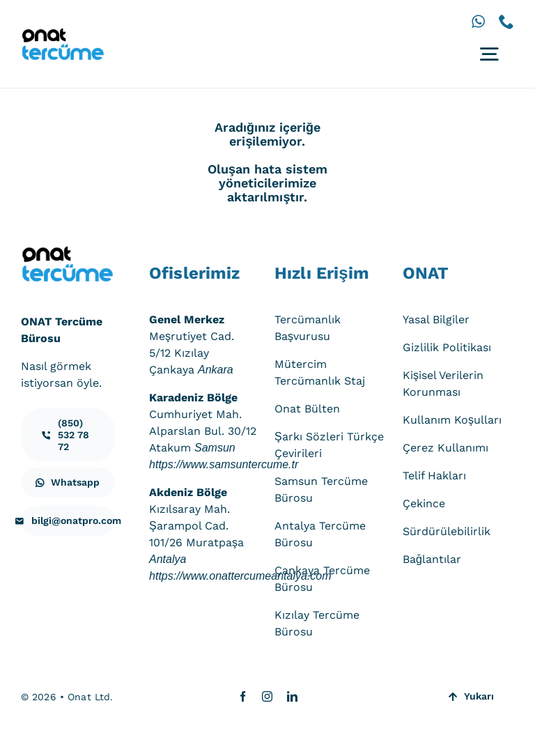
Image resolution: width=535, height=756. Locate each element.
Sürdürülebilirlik (447, 531)
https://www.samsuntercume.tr (224, 464)
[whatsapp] (478, 22)
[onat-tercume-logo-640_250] (62, 33)
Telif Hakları (434, 476)
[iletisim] (68, 435)
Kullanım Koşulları (452, 420)
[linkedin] (292, 696)
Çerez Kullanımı (445, 448)
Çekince (424, 503)
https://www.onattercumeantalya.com (240, 576)
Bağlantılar (432, 559)
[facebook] (243, 696)
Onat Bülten (307, 409)
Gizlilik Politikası (447, 347)
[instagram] (267, 696)
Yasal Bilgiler (436, 319)
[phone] (506, 22)
